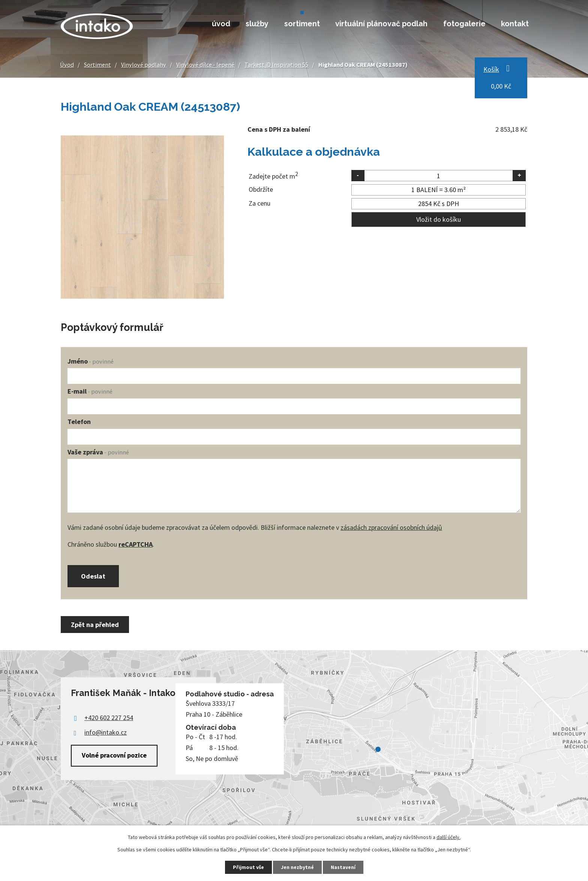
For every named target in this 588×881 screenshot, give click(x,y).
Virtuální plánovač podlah (381, 24)
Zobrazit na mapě (294, 750)
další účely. (448, 837)
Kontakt (515, 24)
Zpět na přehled (95, 625)
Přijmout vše (248, 867)
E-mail (90, 391)
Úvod (221, 24)
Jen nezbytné (297, 867)
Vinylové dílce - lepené (205, 65)
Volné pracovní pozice (114, 755)
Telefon (79, 422)
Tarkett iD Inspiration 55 (276, 65)
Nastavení (343, 867)
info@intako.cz (106, 732)
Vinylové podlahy (144, 65)
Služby (257, 24)
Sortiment (302, 24)
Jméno (91, 361)
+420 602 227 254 (109, 718)
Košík (491, 69)
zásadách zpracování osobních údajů (391, 527)
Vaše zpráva (98, 452)
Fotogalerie (464, 24)
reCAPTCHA (136, 544)
